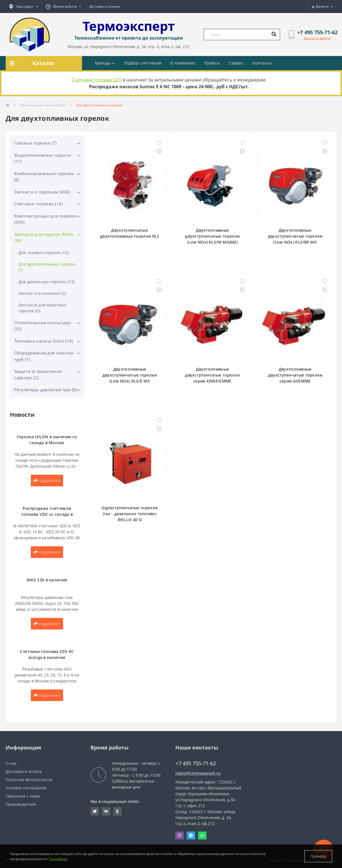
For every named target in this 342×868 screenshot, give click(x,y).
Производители (21, 804)
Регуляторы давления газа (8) (46, 390)
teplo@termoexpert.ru (198, 773)
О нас (11, 763)
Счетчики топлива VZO (97, 80)
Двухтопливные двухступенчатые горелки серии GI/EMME (295, 375)
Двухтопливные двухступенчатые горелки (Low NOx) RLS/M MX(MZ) (212, 236)
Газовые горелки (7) (36, 143)
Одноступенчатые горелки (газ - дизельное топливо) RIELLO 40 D (130, 514)
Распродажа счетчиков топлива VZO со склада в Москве (47, 514)
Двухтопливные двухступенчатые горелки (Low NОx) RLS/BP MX (295, 236)
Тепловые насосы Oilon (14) (44, 341)
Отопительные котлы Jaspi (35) (43, 326)
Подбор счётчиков (143, 63)
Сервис (236, 63)
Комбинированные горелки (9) (44, 177)
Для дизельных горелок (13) (47, 282)
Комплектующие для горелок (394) (45, 219)
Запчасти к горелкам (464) (42, 192)
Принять (318, 856)
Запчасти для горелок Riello (43, 105)
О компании (183, 63)
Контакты (262, 63)
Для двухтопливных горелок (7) (47, 267)
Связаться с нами (23, 796)
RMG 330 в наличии (47, 580)
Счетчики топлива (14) (38, 204)
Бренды (105, 63)
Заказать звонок (317, 38)
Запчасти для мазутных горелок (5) (42, 308)
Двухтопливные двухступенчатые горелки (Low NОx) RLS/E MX (130, 375)
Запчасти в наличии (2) (42, 293)
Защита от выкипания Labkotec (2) (38, 374)
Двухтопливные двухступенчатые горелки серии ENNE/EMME (212, 375)
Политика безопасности (29, 780)
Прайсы (212, 63)
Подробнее (58, 859)
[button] (24, 7)
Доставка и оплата (105, 6)
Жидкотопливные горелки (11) (43, 158)
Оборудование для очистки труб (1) (44, 356)
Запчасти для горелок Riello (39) (44, 238)
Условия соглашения (26, 788)
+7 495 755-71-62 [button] (196, 763)
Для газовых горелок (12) (44, 253)
